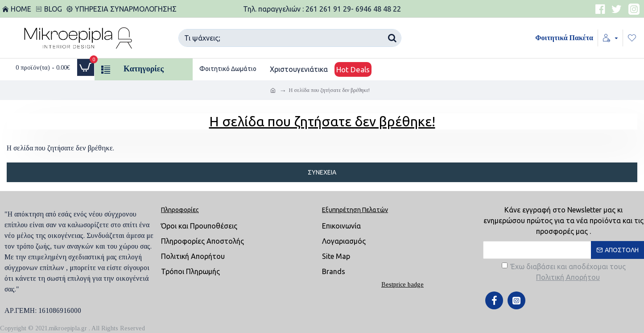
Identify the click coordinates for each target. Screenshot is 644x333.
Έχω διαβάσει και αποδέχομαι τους (564, 273)
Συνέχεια (322, 172)
